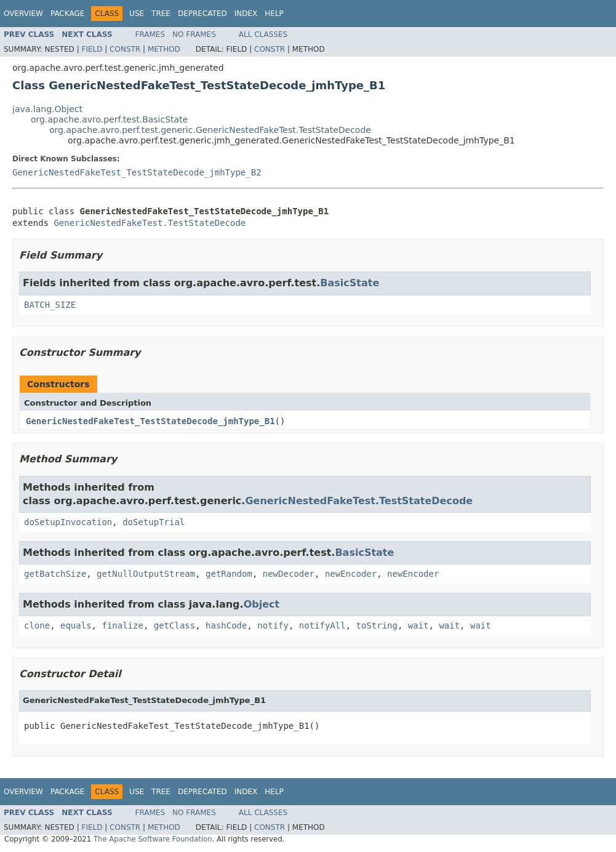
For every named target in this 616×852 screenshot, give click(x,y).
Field (92, 49)
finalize (122, 625)
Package (67, 14)
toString (377, 625)
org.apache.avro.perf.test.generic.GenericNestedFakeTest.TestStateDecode (210, 130)
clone (37, 625)
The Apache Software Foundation (153, 839)
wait (418, 625)
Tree (161, 14)
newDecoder (289, 574)
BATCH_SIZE (50, 305)
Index (246, 14)
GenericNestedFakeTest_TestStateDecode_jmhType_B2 (137, 172)
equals (76, 625)
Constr (125, 49)
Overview (23, 14)
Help (274, 14)
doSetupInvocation (68, 522)
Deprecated (202, 14)
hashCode (226, 625)
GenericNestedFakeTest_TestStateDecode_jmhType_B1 (150, 421)
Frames (150, 34)
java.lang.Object (47, 109)
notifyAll (322, 625)
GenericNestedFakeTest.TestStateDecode (150, 223)
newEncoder (351, 574)
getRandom (229, 574)
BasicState (350, 283)
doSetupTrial (154, 522)
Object (262, 604)
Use (137, 14)
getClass (174, 625)
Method (164, 49)
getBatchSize (55, 574)
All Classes (263, 34)
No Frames (194, 34)
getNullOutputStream (146, 574)
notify (273, 625)
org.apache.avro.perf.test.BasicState (109, 119)
